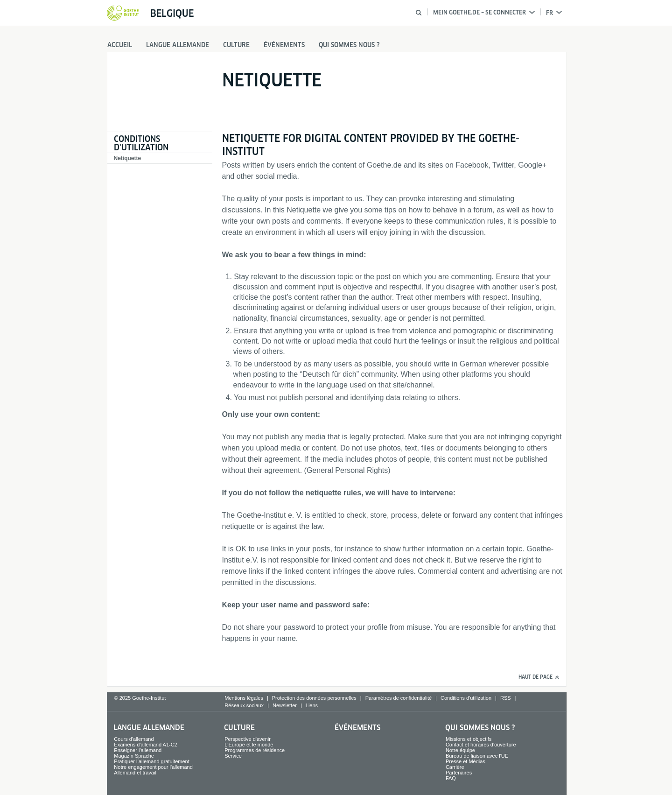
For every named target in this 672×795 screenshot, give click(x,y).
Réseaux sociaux (244, 705)
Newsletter (285, 705)
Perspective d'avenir (248, 739)
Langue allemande (178, 45)
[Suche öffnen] (419, 13)
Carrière (455, 767)
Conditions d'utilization (141, 143)
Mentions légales (244, 698)
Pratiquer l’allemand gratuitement (151, 761)
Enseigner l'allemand (138, 750)
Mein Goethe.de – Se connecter (484, 12)
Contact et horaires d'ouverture (481, 745)
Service (233, 756)
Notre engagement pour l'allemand (153, 767)
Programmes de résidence (255, 750)
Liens (312, 705)
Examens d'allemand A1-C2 (145, 745)
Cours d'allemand (134, 739)
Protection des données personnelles (314, 698)
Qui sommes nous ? (349, 45)
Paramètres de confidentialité (399, 698)
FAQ (451, 778)
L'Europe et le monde (249, 745)
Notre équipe (460, 750)
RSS (506, 698)
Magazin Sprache (134, 756)
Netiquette (128, 158)
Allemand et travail (135, 773)
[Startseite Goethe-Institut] (123, 14)
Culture (236, 45)
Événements (284, 45)
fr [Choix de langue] (554, 13)
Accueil (120, 45)
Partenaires (459, 773)
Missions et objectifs (469, 739)
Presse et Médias (465, 761)
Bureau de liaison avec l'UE (477, 756)
